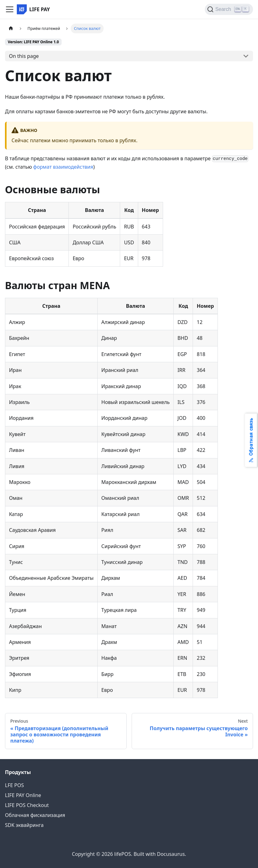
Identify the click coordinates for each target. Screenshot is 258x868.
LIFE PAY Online (23, 795)
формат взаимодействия (63, 167)
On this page (24, 56)
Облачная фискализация (35, 815)
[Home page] (11, 28)
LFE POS (14, 785)
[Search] (229, 9)
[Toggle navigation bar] (10, 9)
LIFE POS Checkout (27, 805)
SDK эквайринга (24, 825)
